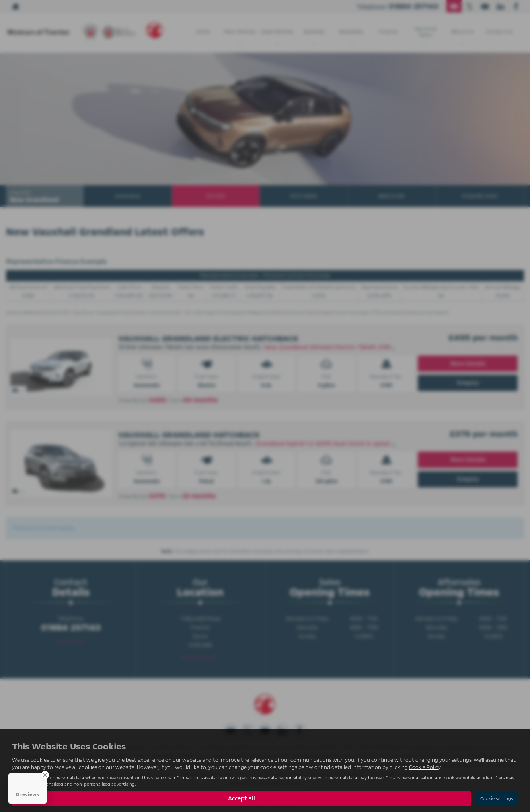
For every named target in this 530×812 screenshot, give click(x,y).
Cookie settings (497, 799)
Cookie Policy (425, 767)
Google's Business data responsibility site (273, 778)
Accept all (242, 798)
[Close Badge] (45, 775)
